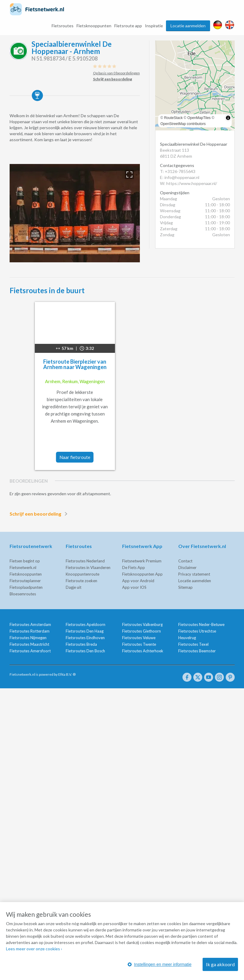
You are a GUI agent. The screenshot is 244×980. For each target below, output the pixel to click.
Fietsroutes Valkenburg (142, 624)
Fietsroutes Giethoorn (142, 631)
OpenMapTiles (199, 118)
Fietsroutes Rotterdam (30, 631)
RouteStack (173, 118)
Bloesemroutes (23, 594)
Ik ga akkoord (220, 964)
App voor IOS (134, 587)
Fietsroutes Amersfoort (30, 651)
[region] (195, 85)
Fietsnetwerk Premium (142, 561)
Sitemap (185, 587)
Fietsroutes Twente (139, 644)
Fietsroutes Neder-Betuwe (201, 624)
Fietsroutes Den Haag (85, 631)
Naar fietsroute (75, 457)
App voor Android (138, 581)
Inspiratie (154, 26)
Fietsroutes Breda (81, 644)
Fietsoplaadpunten (26, 587)
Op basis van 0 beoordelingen (116, 73)
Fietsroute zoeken (81, 581)
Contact (185, 561)
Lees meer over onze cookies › (34, 949)
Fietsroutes (63, 26)
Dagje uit (74, 587)
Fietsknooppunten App (142, 574)
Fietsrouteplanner (25, 581)
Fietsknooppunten (94, 26)
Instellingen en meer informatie (160, 964)
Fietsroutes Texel (193, 644)
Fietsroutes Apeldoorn (86, 624)
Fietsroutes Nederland (85, 561)
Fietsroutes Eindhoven (85, 638)
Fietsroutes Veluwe (139, 638)
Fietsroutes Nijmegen (28, 638)
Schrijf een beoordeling (40, 514)
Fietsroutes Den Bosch (85, 651)
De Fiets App (134, 567)
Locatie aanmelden (188, 26)
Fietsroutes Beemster (197, 651)
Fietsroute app (128, 26)
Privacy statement (194, 574)
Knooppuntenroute (83, 574)
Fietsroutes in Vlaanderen (88, 567)
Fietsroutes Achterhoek (143, 651)
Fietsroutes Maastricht (29, 644)
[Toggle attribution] (228, 118)
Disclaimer (187, 567)
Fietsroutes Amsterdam (30, 624)
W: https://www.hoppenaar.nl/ (188, 183)
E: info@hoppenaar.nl (180, 177)
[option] (75, 213)
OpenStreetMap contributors (183, 124)
